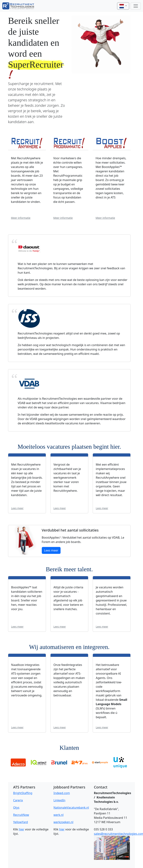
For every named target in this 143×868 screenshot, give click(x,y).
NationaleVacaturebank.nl (71, 808)
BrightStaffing (23, 793)
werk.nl (58, 815)
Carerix (18, 800)
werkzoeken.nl (63, 822)
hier (22, 829)
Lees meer (17, 508)
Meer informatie (21, 218)
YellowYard (21, 822)
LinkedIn (59, 800)
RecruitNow (21, 815)
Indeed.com (62, 793)
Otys (16, 808)
